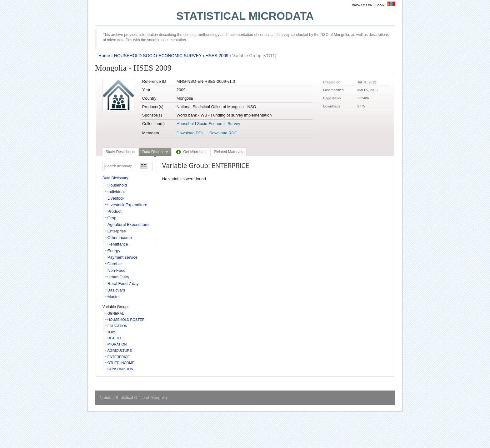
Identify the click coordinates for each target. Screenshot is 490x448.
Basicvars (116, 290)
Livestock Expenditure (127, 205)
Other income (120, 238)
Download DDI (190, 133)
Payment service (122, 257)
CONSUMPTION (120, 369)
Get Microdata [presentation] (191, 152)
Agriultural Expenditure (128, 224)
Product (115, 211)
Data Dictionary (115, 178)
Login (380, 5)
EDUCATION (117, 326)
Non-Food (117, 270)
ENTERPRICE (119, 357)
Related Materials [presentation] (229, 152)
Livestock (116, 198)
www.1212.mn (362, 5)
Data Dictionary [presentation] (155, 152)
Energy (114, 251)
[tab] (120, 152)
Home (104, 56)
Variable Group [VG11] (254, 56)
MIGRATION (117, 344)
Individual (116, 192)
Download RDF (223, 133)
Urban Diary (118, 277)
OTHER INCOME (121, 363)
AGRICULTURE (120, 351)
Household (117, 185)
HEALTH (114, 338)
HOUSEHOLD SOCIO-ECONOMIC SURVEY (158, 56)
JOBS (112, 332)
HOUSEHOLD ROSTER (126, 320)
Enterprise (117, 231)
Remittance (118, 244)
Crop (112, 218)
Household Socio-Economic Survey (208, 124)
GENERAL (116, 313)
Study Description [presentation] (120, 152)
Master (114, 297)
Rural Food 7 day (123, 284)
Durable (115, 264)
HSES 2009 (217, 56)
